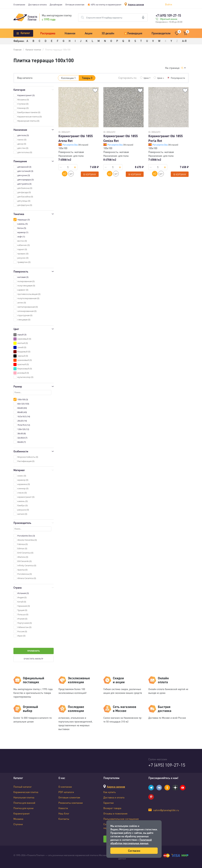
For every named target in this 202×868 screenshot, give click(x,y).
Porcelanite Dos (70, 145)
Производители (161, 33)
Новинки (70, 33)
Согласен (134, 851)
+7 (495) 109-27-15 (168, 15)
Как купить (110, 792)
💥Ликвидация (133, 33)
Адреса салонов (136, 4)
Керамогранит (22, 813)
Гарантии (108, 803)
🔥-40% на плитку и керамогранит (104, 4)
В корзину (90, 174)
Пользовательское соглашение (121, 819)
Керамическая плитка (26, 792)
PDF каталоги (66, 792)
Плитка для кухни (23, 808)
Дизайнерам (56, 4)
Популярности (178, 78)
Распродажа (48, 33)
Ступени (18, 824)
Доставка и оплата (37, 4)
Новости (63, 808)
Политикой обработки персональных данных (131, 841)
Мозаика (18, 819)
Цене (147, 78)
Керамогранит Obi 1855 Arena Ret (76, 138)
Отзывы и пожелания (115, 813)
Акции (89, 33)
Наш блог (64, 813)
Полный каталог (23, 787)
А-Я (184, 41)
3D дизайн (108, 33)
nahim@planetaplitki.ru (166, 810)
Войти (169, 4)
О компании (19, 4)
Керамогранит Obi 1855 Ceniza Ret (121, 138)
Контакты (64, 819)
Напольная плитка (24, 797)
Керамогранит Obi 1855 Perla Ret (166, 138)
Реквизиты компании (71, 803)
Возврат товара (112, 808)
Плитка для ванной (24, 803)
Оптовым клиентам (75, 4)
